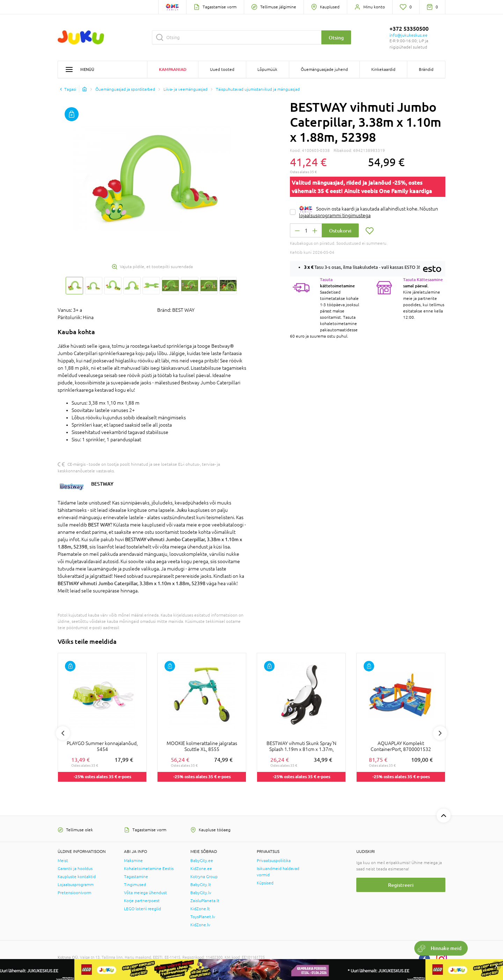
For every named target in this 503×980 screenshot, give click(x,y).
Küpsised (265, 883)
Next (440, 733)
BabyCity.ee (202, 861)
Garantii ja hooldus (75, 869)
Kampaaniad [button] (173, 69)
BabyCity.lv (201, 893)
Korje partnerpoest (142, 901)
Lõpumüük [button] (267, 69)
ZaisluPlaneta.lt (205, 901)
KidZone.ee (201, 869)
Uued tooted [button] (222, 69)
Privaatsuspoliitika (274, 861)
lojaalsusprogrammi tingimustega (335, 215)
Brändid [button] (426, 69)
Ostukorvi (340, 231)
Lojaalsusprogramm (76, 885)
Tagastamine (136, 877)
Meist (63, 861)
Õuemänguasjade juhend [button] (324, 69)
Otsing (336, 38)
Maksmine (133, 861)
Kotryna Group (204, 877)
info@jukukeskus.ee (409, 35)
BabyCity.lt (201, 885)
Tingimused (135, 885)
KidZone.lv (200, 925)
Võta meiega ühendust (145, 893)
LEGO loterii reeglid (143, 909)
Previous (63, 733)
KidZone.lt (200, 909)
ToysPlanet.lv (203, 917)
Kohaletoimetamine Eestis (149, 869)
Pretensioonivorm (74, 893)
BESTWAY (102, 484)
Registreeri (401, 885)
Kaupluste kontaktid (77, 877)
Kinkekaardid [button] (383, 69)
